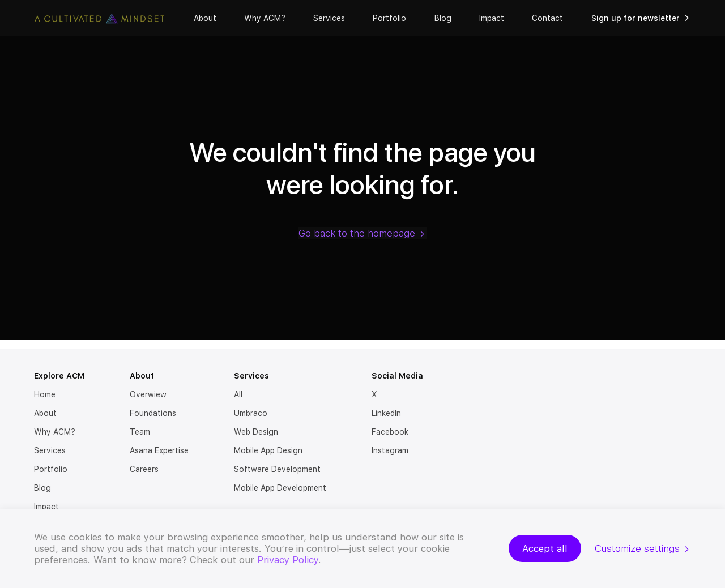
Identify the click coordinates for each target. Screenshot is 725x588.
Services (329, 18)
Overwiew (148, 394)
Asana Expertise (159, 450)
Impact (492, 18)
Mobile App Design (268, 450)
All (238, 394)
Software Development (277, 469)
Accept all (545, 548)
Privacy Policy (288, 560)
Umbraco (251, 413)
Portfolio (389, 18)
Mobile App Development (280, 488)
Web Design (256, 432)
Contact (547, 18)
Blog (443, 18)
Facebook (390, 432)
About (205, 18)
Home (45, 394)
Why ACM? (265, 18)
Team (140, 432)
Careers (144, 469)
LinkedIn (386, 413)
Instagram (390, 450)
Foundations (153, 413)
